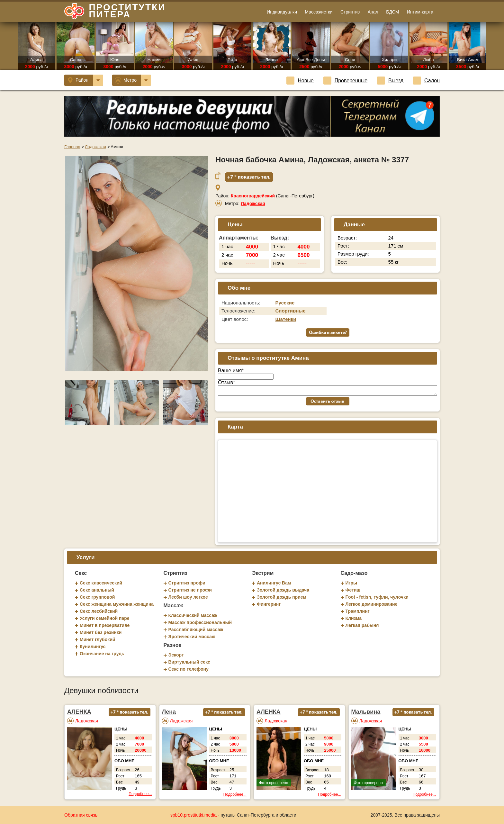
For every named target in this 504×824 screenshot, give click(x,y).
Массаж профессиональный (200, 622)
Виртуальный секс (189, 662)
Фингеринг (269, 604)
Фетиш (353, 590)
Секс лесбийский (99, 611)
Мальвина (366, 712)
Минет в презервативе (105, 625)
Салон (426, 81)
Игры (351, 583)
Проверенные (345, 81)
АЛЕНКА (79, 712)
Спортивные (291, 311)
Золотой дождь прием (282, 597)
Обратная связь (81, 815)
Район (85, 80)
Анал (373, 12)
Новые (300, 81)
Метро (133, 80)
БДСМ (392, 12)
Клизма (354, 618)
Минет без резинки (101, 632)
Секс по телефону (189, 669)
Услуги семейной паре (105, 618)
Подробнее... (140, 794)
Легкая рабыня (362, 625)
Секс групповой (97, 597)
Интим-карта (420, 12)
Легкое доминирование (372, 604)
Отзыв (226, 382)
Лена (169, 712)
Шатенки (286, 319)
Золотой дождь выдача (283, 590)
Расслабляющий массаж (196, 629)
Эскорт (176, 655)
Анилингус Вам (274, 583)
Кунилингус (93, 647)
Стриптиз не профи (190, 590)
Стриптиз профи (187, 583)
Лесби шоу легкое (188, 597)
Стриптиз (350, 12)
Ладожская (253, 204)
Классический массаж (193, 615)
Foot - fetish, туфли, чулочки (377, 597)
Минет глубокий (97, 639)
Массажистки (319, 12)
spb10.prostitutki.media (194, 815)
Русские (285, 303)
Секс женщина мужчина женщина (117, 604)
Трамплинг (358, 611)
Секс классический (101, 583)
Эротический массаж (192, 637)
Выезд (390, 81)
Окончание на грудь (102, 654)
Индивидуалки (282, 12)
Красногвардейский (253, 196)
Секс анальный (97, 590)
